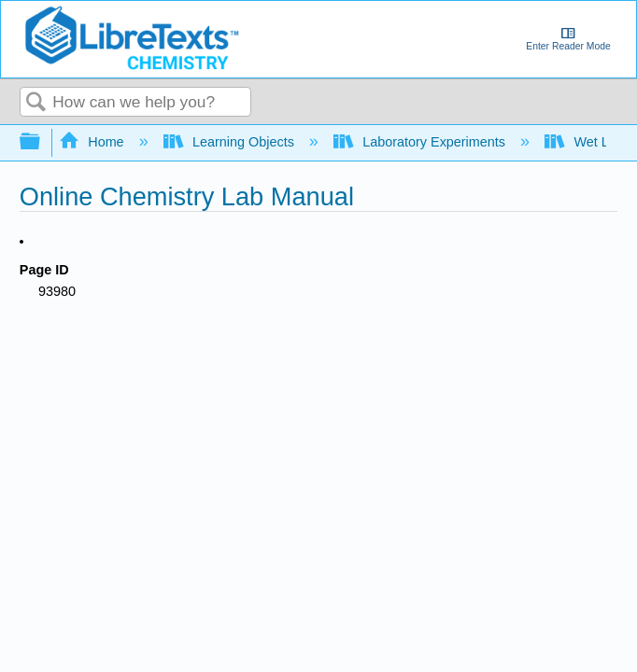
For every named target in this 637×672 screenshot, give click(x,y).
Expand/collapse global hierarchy (42, 142)
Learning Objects (231, 142)
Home (93, 142)
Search (36, 103)
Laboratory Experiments (421, 142)
